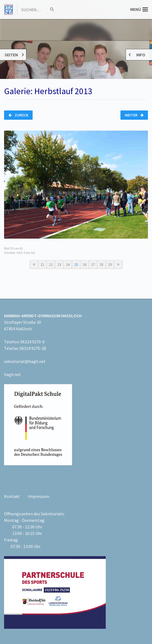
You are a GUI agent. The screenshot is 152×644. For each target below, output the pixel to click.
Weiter (134, 115)
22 (51, 264)
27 (93, 264)
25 (76, 264)
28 (101, 264)
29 (110, 264)
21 (42, 264)
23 (59, 264)
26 (85, 264)
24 (68, 264)
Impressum (39, 496)
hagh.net (13, 374)
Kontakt (12, 496)
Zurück (18, 115)
